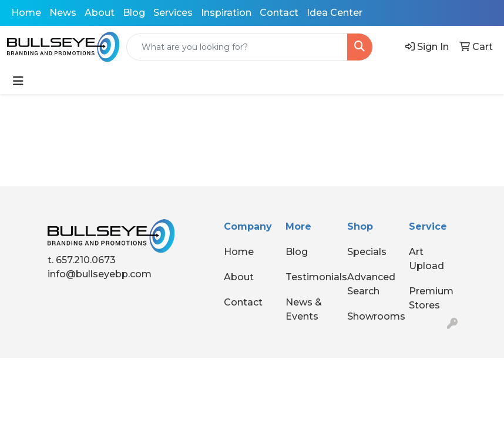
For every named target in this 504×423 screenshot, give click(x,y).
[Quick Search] (237, 47)
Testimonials (309, 277)
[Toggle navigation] (18, 81)
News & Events (304, 309)
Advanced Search (371, 284)
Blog (134, 13)
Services (173, 13)
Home (26, 13)
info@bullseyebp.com (100, 274)
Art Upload (426, 259)
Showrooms (371, 316)
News (63, 13)
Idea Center (335, 13)
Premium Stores (431, 298)
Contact (279, 13)
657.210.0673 (86, 260)
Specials (367, 252)
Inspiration (226, 13)
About (100, 13)
